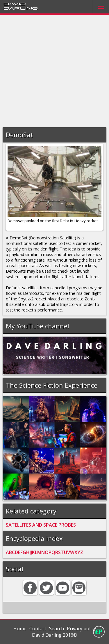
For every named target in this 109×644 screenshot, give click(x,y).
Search (57, 629)
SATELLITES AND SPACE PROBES (41, 525)
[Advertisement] (54, 70)
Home (20, 629)
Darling (21, 8)
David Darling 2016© (55, 635)
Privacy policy (81, 629)
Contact (38, 629)
